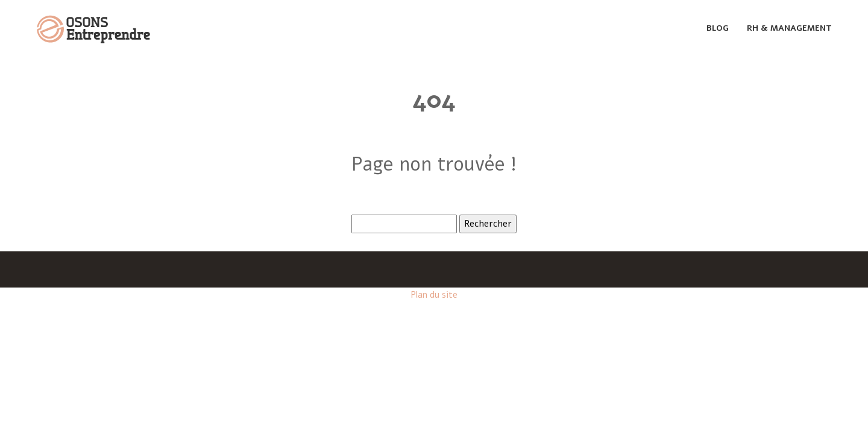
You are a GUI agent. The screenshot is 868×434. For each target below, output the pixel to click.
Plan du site (434, 295)
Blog (718, 28)
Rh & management (789, 28)
